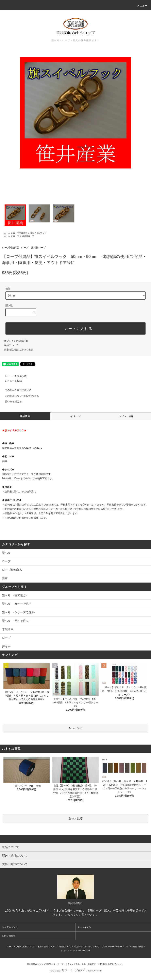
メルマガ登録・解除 (134, 947)
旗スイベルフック (38, 233)
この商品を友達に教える (16, 390)
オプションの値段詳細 (16, 341)
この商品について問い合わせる (19, 396)
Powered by (75, 971)
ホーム (7, 233)
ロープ (16, 236)
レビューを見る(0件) (14, 376)
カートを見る (84, 927)
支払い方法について (25, 947)
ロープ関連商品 (20, 233)
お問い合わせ (9, 936)
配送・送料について (47, 947)
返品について (11, 345)
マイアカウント (10, 927)
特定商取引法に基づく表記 (19, 350)
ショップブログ (68, 951)
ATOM (87, 951)
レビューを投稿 (11, 381)
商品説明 (25, 416)
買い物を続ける (11, 402)
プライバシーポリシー (112, 947)
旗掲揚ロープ (28, 236)
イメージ (76, 416)
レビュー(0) (126, 416)
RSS (81, 951)
